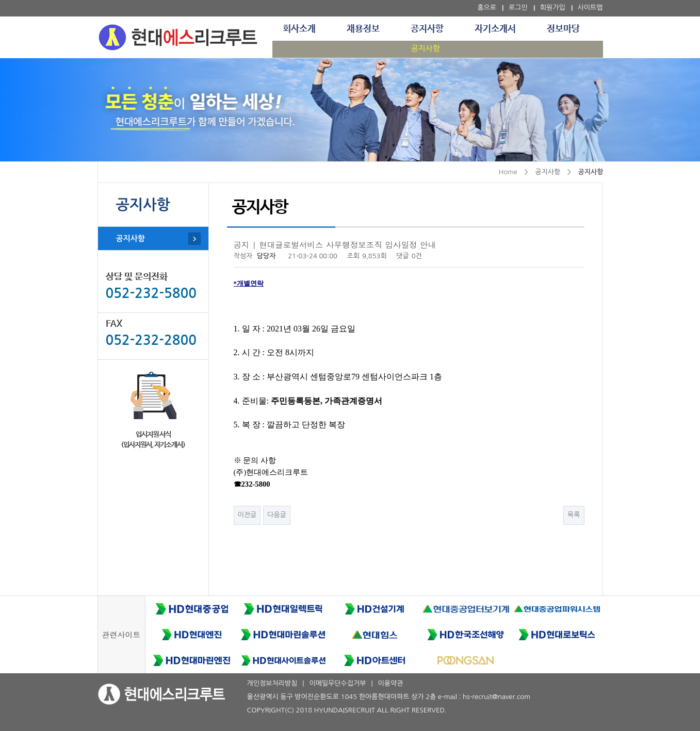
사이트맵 (590, 7)
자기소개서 (495, 29)
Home (508, 172)
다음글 (277, 515)
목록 (574, 515)
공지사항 (427, 29)
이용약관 (391, 683)
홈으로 (487, 7)
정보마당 (563, 29)
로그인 (518, 7)
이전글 (247, 515)
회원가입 (553, 7)
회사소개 (299, 29)
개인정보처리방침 (272, 683)
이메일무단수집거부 (337, 683)
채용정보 (363, 29)
